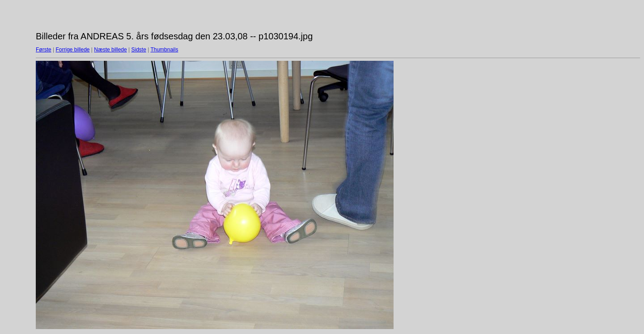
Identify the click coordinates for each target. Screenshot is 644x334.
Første (44, 50)
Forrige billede (72, 50)
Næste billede (110, 50)
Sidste (138, 50)
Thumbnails (164, 50)
